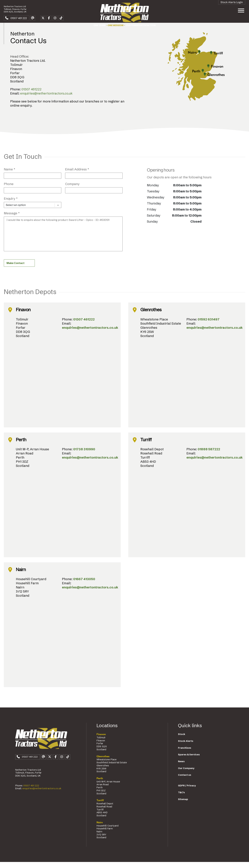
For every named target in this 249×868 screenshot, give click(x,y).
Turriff (100, 806)
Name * (10, 174)
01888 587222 (209, 455)
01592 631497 (209, 325)
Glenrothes (103, 762)
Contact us (185, 781)
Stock (182, 740)
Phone (9, 189)
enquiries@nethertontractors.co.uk (46, 99)
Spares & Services (189, 761)
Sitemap (183, 805)
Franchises (185, 754)
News (181, 767)
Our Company (186, 774)
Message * (12, 218)
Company (72, 189)
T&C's (181, 798)
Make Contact (15, 269)
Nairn (100, 828)
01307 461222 (31, 94)
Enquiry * (11, 204)
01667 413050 (84, 585)
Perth (100, 784)
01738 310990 (84, 455)
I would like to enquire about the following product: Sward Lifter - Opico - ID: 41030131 (63, 239)
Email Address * (77, 174)
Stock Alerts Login (232, 2)
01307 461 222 (31, 793)
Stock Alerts (186, 747)
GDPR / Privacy (187, 792)
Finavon (101, 740)
